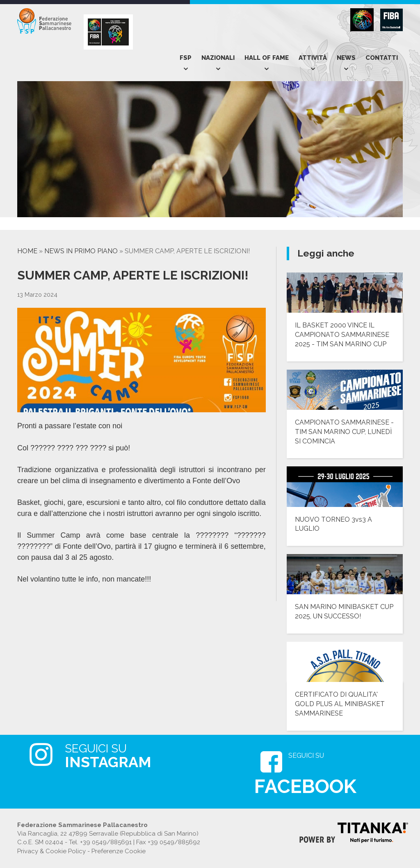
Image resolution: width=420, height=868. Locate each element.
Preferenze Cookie (119, 851)
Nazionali (218, 58)
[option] (55, 226)
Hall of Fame (267, 58)
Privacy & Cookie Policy (51, 851)
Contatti (382, 58)
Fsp (186, 58)
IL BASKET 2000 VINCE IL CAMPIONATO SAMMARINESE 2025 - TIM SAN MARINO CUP (342, 335)
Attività (313, 58)
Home (27, 251)
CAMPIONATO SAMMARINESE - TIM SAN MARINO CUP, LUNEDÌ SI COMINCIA (344, 432)
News (346, 58)
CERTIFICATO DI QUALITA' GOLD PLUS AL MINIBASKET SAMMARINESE (340, 704)
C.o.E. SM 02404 (40, 842)
